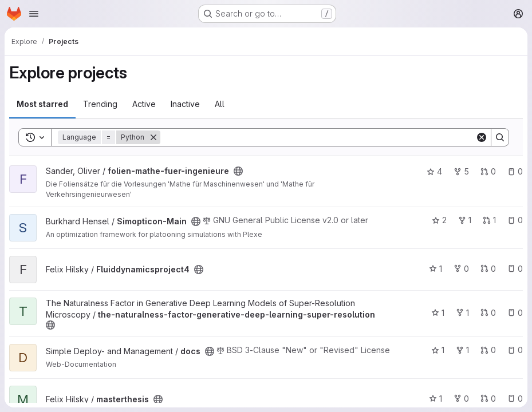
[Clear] (482, 137)
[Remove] (153, 137)
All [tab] (220, 104)
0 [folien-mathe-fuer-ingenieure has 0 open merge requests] (488, 171)
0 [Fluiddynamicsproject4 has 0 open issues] (515, 269)
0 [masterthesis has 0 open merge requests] (488, 399)
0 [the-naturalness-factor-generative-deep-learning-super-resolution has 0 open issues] (515, 313)
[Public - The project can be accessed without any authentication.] (238, 171)
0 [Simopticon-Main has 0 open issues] (515, 220)
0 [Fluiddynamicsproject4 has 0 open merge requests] (488, 269)
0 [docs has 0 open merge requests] (488, 350)
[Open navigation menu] (34, 14)
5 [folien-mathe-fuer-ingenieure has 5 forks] (461, 171)
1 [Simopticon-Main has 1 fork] (465, 220)
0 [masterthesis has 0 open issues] (515, 399)
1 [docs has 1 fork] (462, 350)
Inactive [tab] (185, 104)
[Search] (318, 137)
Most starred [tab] (42, 104)
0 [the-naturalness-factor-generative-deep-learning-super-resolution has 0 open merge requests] (488, 313)
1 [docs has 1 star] (438, 350)
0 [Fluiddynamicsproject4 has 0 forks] (461, 269)
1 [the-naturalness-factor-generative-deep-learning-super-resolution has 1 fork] (462, 313)
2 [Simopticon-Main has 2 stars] (439, 220)
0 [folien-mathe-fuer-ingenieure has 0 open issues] (515, 171)
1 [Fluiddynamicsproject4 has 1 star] (436, 269)
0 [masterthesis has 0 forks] (461, 399)
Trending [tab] (100, 104)
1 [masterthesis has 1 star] (436, 399)
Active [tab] (144, 104)
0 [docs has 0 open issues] (515, 350)
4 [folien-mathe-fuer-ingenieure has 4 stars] (434, 171)
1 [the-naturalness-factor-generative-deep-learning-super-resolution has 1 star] (438, 313)
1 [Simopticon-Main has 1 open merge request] (489, 220)
